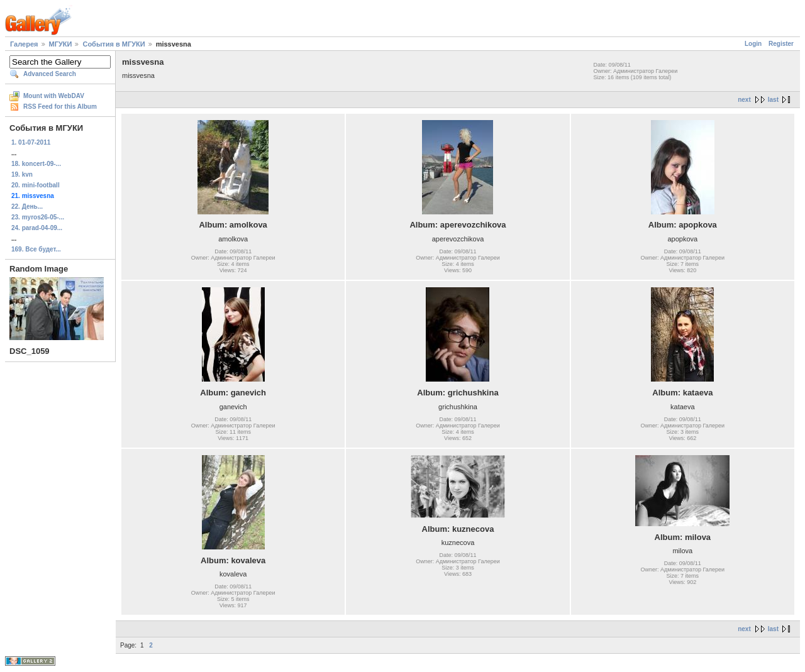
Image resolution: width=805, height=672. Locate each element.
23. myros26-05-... (38, 217)
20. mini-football (36, 185)
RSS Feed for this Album (60, 107)
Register (781, 44)
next (744, 100)
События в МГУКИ (114, 44)
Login (753, 44)
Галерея (24, 44)
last (773, 100)
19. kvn (22, 174)
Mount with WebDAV (54, 96)
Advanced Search (50, 74)
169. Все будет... (36, 249)
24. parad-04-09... (37, 228)
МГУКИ (61, 44)
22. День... (27, 207)
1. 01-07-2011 (31, 142)
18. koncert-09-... (36, 164)
